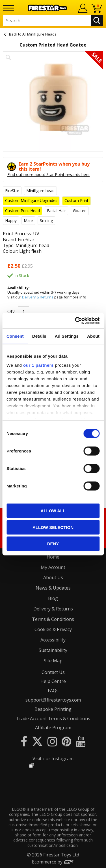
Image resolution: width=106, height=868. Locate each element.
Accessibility (53, 640)
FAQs (53, 691)
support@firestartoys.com (53, 700)
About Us (53, 577)
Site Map (53, 661)
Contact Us (53, 672)
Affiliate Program (53, 728)
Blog (53, 598)
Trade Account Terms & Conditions (53, 718)
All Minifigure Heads (39, 34)
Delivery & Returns (38, 297)
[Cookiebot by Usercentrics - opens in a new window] (75, 320)
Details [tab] (39, 336)
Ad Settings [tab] (67, 336)
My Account (53, 567)
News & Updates (53, 588)
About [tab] (93, 336)
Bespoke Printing (53, 709)
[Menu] (8, 8)
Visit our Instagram (53, 759)
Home (53, 557)
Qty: (11, 311)
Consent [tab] (15, 336)
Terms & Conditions (53, 619)
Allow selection (53, 527)
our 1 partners (38, 365)
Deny (53, 544)
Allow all (53, 511)
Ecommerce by (53, 862)
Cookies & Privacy (53, 629)
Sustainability (53, 650)
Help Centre (53, 681)
